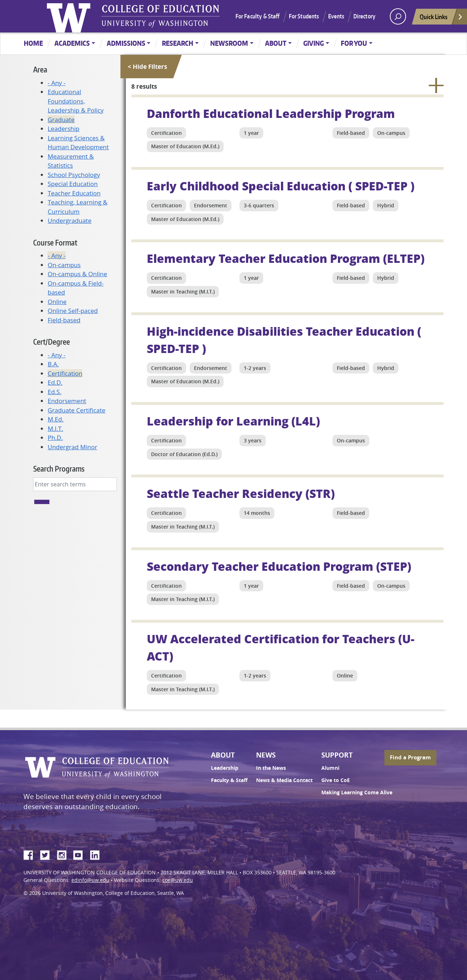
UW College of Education (160, 16)
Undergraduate (69, 220)
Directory (364, 16)
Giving (314, 43)
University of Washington (70, 16)
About (276, 43)
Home (33, 43)
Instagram (64, 854)
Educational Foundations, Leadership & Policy (76, 101)
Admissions (126, 43)
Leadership (63, 129)
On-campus (64, 265)
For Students (304, 16)
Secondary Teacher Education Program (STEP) (279, 566)
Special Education (73, 184)
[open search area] (398, 16)
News (266, 755)
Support (337, 755)
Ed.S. (54, 392)
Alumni (330, 768)
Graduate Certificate (76, 410)
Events (336, 16)
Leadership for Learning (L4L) (233, 421)
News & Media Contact (284, 780)
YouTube (81, 854)
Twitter (48, 854)
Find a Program (410, 757)
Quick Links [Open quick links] (441, 19)
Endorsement (67, 401)
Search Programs (59, 469)
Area (40, 69)
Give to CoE (336, 780)
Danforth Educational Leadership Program (271, 113)
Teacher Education (74, 193)
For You (354, 43)
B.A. (53, 364)
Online (57, 302)
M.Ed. (56, 419)
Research (178, 43)
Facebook (31, 854)
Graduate (61, 120)
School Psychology (74, 175)
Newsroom (229, 43)
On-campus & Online (77, 274)
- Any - (56, 83)
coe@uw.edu (178, 880)
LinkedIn (97, 854)
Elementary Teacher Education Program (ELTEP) (286, 258)
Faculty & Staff (229, 780)
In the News (271, 768)
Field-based (64, 320)
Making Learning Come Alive (357, 793)
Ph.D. (55, 438)
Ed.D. (55, 382)
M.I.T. (55, 429)
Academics (72, 43)
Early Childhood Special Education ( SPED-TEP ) (281, 186)
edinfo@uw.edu (90, 880)
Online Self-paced (73, 311)
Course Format (55, 242)
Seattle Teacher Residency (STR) (241, 493)
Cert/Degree (52, 342)
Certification (65, 373)
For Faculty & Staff (258, 16)
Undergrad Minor (72, 447)
